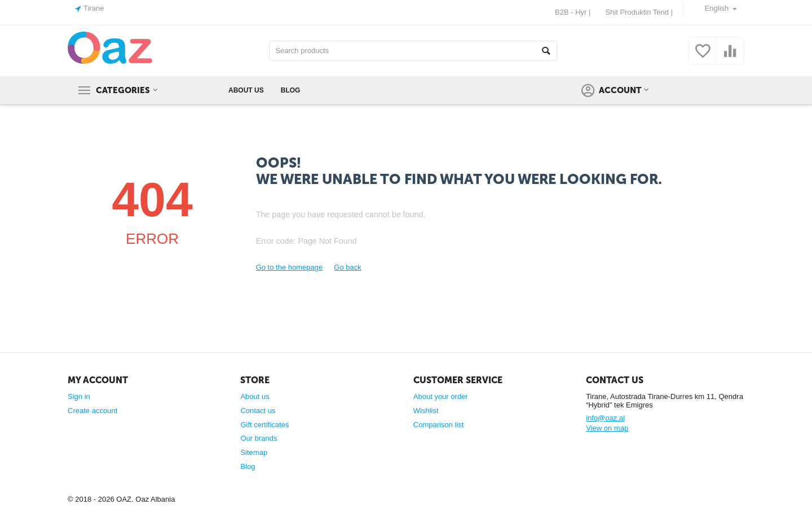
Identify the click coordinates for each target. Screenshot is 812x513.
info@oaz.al (605, 418)
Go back (347, 267)
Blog (248, 466)
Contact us (258, 411)
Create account (92, 411)
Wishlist (426, 411)
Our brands (259, 438)
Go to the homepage (290, 267)
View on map (607, 428)
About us (255, 396)
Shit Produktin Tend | (639, 12)
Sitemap (254, 452)
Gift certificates (264, 425)
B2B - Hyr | (573, 12)
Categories (123, 90)
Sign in (79, 396)
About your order (441, 396)
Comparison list (439, 425)
